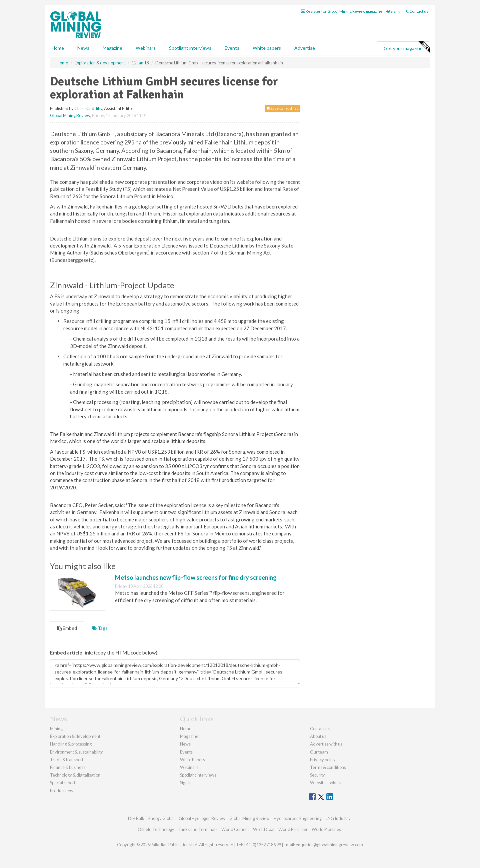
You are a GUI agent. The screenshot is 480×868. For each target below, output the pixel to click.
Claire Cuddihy (88, 108)
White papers (267, 48)
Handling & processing (71, 744)
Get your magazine (407, 47)
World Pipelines (326, 829)
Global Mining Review (70, 115)
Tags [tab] (100, 628)
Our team (319, 752)
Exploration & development (75, 736)
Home (58, 48)
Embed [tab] (67, 628)
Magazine (112, 48)
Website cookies (325, 783)
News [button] (83, 48)
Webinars (146, 48)
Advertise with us (326, 744)
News (185, 744)
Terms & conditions (328, 767)
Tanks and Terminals (198, 829)
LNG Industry (338, 818)
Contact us (417, 11)
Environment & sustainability (76, 752)
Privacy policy (323, 760)
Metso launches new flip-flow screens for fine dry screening (196, 577)
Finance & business (68, 767)
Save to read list (282, 108)
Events (232, 48)
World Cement (235, 829)
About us (318, 736)
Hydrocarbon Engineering (298, 818)
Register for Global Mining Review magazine (341, 11)
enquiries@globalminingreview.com (329, 845)
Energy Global (161, 818)
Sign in (394, 11)
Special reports (64, 783)
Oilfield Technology (156, 829)
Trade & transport (67, 760)
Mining (56, 729)
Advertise (305, 48)
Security (317, 775)
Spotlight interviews (190, 48)
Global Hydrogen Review (202, 818)
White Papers (192, 760)
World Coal (264, 829)
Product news (63, 791)
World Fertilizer (293, 829)
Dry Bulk (136, 818)
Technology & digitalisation (75, 775)
